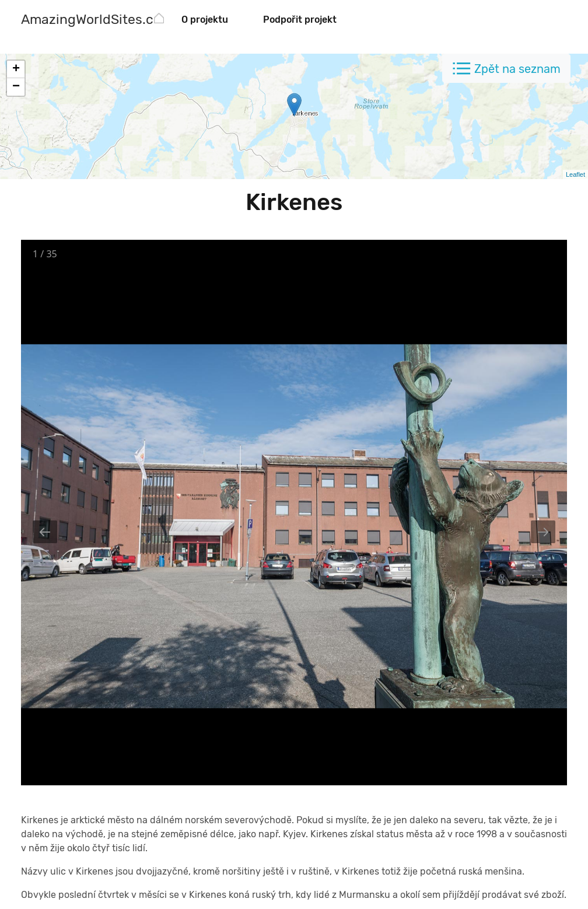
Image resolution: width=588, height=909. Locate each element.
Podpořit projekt (300, 20)
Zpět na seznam (517, 69)
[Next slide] (543, 532)
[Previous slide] (45, 532)
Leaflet (575, 174)
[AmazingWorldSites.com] (97, 21)
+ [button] (16, 69)
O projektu (205, 20)
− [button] (16, 87)
